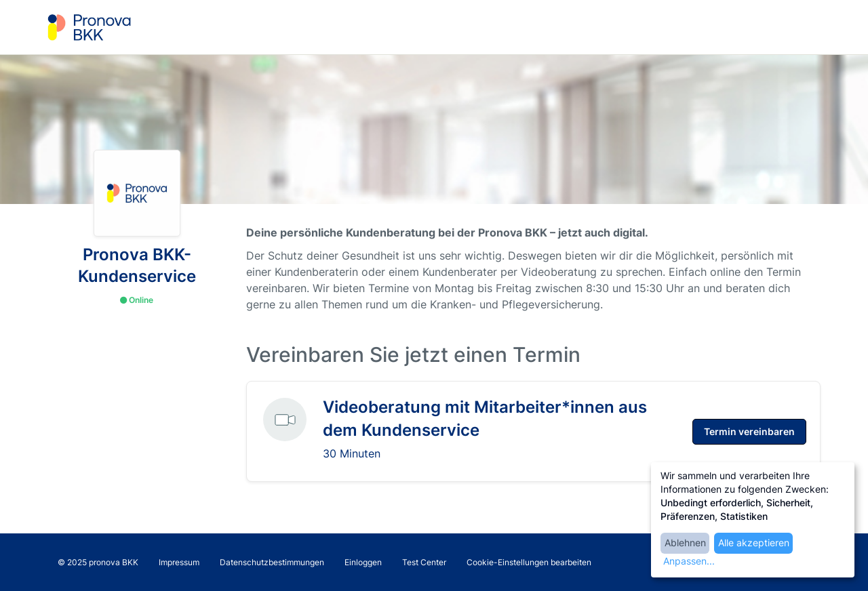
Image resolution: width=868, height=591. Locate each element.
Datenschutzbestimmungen (272, 562)
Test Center (424, 562)
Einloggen (363, 562)
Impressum (179, 562)
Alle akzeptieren (754, 543)
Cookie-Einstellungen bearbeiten (529, 562)
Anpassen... (689, 561)
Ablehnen (685, 543)
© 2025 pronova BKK (98, 562)
